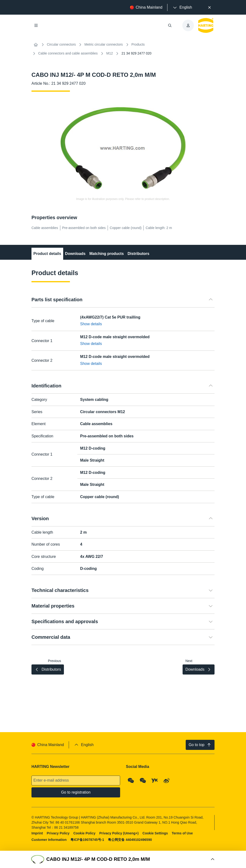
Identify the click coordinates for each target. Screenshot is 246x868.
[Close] (209, 7)
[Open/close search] (170, 25)
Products (138, 44)
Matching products (107, 254)
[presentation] (182, 7)
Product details (47, 254)
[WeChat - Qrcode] (131, 781)
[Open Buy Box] (123, 859)
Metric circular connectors (104, 44)
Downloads (75, 254)
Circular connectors (61, 44)
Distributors (138, 254)
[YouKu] (155, 781)
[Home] (36, 45)
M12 (109, 53)
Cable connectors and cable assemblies (68, 53)
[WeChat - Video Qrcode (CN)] (143, 781)
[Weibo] (167, 781)
